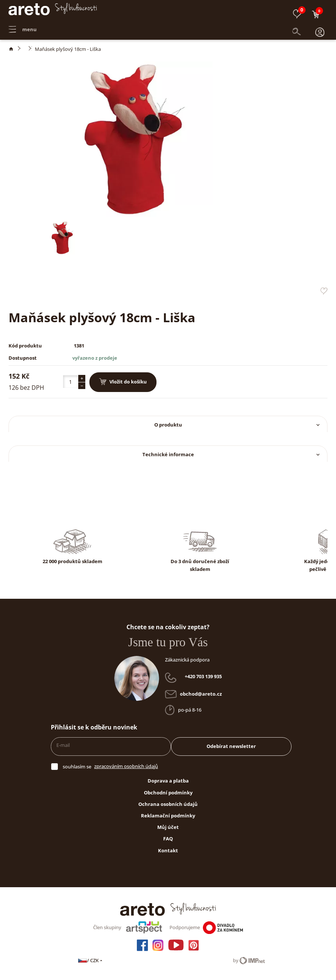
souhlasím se (77, 767)
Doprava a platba (168, 781)
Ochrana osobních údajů (168, 804)
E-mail (63, 745)
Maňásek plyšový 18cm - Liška (68, 49)
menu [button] (23, 26)
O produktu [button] (238, 425)
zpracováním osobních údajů (126, 766)
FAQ (168, 839)
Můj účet (168, 827)
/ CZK (91, 960)
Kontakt (168, 850)
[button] (320, 26)
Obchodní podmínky (168, 793)
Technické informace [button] (232, 454)
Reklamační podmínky (168, 816)
